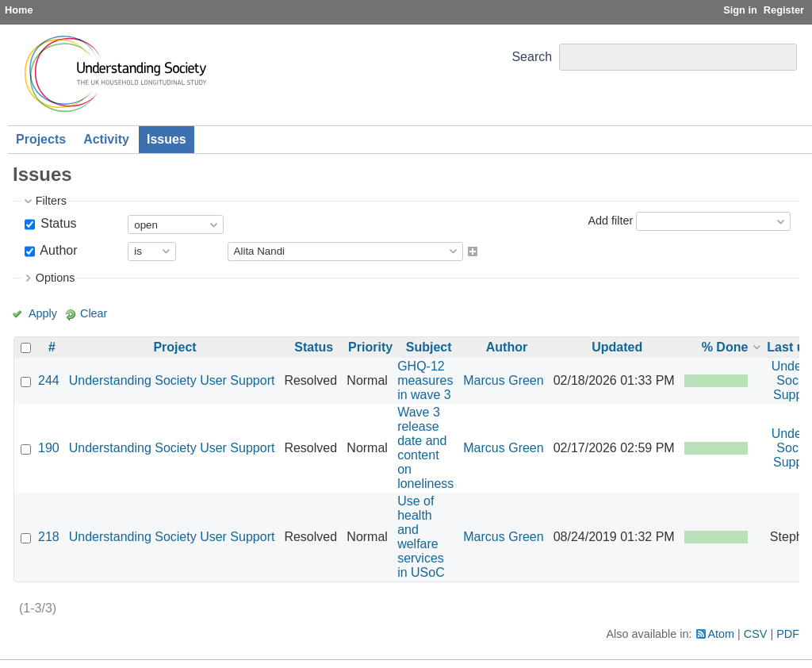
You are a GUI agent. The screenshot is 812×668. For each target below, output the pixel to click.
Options (56, 278)
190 (49, 448)
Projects (41, 139)
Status (57, 223)
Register (784, 10)
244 (49, 380)
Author (57, 250)
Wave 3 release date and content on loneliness (425, 448)
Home (19, 10)
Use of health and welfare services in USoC (421, 537)
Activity (106, 139)
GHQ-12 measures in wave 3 (425, 380)
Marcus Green (503, 380)
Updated (617, 347)
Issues (167, 139)
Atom (722, 634)
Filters (51, 201)
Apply (43, 313)
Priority (370, 347)
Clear (94, 313)
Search (532, 57)
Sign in (740, 10)
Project (174, 347)
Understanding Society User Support (172, 380)
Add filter (610, 221)
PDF (788, 634)
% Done (725, 347)
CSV (756, 634)
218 (49, 537)
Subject (429, 347)
